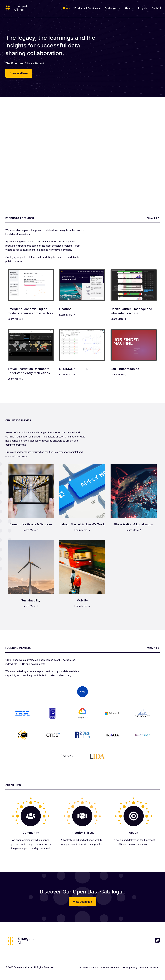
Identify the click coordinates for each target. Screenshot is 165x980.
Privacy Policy (130, 967)
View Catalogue (82, 902)
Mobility (82, 600)
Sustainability (31, 600)
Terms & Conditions (150, 967)
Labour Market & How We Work (82, 524)
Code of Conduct (89, 967)
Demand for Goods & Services (31, 524)
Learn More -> (16, 319)
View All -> (153, 218)
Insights (143, 8)
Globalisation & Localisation (134, 524)
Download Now (19, 73)
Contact (156, 8)
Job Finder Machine (125, 369)
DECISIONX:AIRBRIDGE (76, 369)
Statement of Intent (110, 967)
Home (67, 8)
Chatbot (65, 309)
